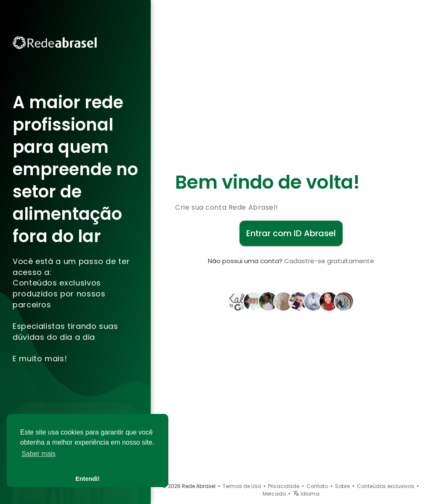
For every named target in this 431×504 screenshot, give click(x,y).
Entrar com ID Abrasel (291, 233)
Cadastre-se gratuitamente (329, 261)
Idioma (306, 494)
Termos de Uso (242, 486)
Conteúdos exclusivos (386, 486)
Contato (317, 486)
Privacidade (284, 486)
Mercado (274, 494)
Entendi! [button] (88, 479)
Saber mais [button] (39, 454)
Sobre (342, 486)
